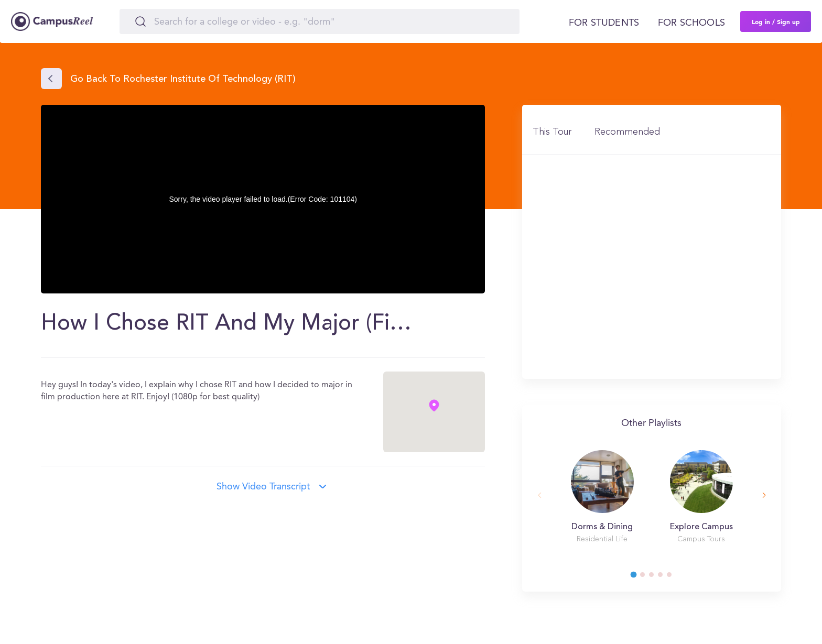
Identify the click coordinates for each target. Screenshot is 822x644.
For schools (691, 23)
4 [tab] (665, 577)
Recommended (627, 132)
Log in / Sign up (776, 21)
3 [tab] (656, 577)
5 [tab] (674, 577)
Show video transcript (263, 487)
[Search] (320, 21)
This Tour (552, 132)
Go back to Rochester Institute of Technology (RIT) (183, 80)
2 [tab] (647, 577)
